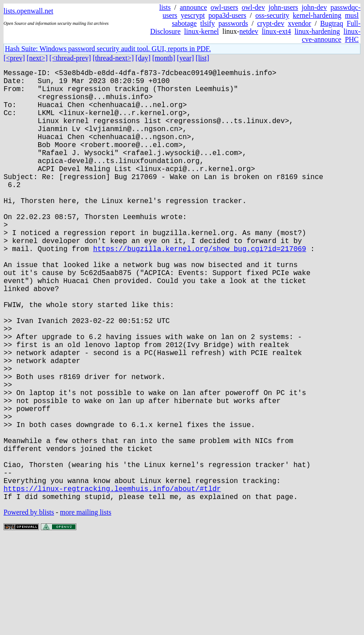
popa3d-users (227, 15)
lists (165, 7)
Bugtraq (332, 23)
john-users (283, 7)
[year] (186, 58)
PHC (352, 39)
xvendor (299, 23)
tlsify (208, 23)
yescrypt (193, 15)
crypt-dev (271, 23)
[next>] (37, 58)
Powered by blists (29, 608)
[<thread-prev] (70, 58)
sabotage (184, 23)
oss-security (272, 15)
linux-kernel (202, 31)
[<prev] (14, 58)
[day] (143, 58)
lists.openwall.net (28, 11)
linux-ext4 (277, 31)
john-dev (315, 7)
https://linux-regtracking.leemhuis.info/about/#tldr (112, 583)
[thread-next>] (113, 58)
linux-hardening (317, 31)
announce (193, 7)
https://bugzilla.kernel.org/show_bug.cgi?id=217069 (200, 289)
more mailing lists (86, 608)
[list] (202, 58)
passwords (233, 23)
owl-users (224, 7)
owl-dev (253, 7)
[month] (164, 58)
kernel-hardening (317, 15)
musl (352, 15)
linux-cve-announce (331, 35)
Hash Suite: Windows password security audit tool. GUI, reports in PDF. (108, 49)
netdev (249, 31)
